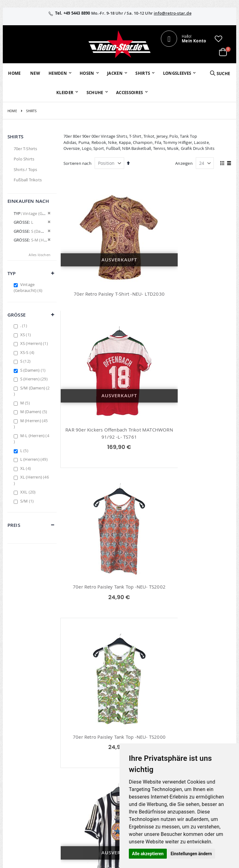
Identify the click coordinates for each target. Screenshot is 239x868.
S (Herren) (35, 379)
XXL (29, 492)
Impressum (207, 718)
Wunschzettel (97, 734)
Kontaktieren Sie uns (171, 729)
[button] (218, 39)
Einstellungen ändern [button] (191, 854)
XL (26, 468)
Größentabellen (174, 740)
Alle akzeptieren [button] (148, 854)
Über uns (167, 718)
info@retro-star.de (173, 13)
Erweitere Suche (100, 742)
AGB (200, 726)
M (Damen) (35, 412)
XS (26, 335)
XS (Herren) (35, 343)
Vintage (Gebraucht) (29, 288)
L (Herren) (35, 459)
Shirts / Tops (26, 169)
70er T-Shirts (26, 149)
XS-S (28, 352)
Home (12, 111)
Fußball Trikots (28, 180)
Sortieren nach (77, 163)
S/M (28, 501)
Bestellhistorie (98, 726)
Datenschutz (208, 742)
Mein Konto (96, 718)
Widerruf (204, 734)
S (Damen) (34, 370)
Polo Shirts (24, 159)
